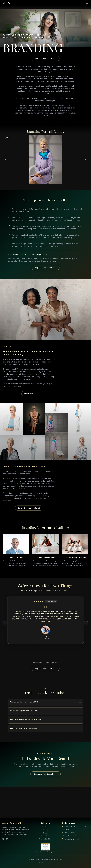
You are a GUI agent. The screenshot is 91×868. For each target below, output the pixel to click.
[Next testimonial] (86, 623)
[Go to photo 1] (32, 182)
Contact (45, 833)
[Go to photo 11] (47, 182)
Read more (46, 621)
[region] (45, 160)
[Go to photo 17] (56, 182)
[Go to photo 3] (35, 182)
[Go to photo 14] (51, 182)
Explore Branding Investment (29, 508)
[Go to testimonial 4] (48, 648)
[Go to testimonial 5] (51, 648)
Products (45, 827)
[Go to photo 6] (40, 182)
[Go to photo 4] (37, 182)
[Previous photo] (6, 160)
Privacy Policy (45, 836)
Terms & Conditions (45, 839)
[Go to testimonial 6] (55, 648)
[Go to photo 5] (38, 182)
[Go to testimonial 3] (44, 648)
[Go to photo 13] (50, 182)
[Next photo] (85, 160)
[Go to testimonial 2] (40, 648)
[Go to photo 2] (34, 182)
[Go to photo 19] (59, 182)
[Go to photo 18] (57, 182)
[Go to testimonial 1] (36, 648)
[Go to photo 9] (44, 182)
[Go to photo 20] (60, 182)
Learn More (29, 394)
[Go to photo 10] (46, 182)
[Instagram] (4, 3)
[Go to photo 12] (48, 182)
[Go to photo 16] (54, 182)
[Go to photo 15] (53, 182)
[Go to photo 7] (41, 182)
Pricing (45, 830)
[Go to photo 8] (43, 182)
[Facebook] (9, 3)
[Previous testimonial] (5, 623)
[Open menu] (87, 3)
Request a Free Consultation (46, 59)
